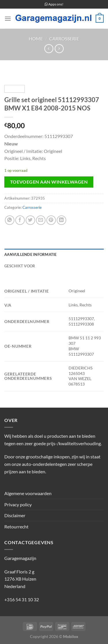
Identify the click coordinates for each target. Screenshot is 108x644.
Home (36, 39)
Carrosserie (64, 39)
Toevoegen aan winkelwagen (49, 182)
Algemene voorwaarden (28, 493)
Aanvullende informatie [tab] (31, 254)
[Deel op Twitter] (30, 220)
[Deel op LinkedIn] (61, 220)
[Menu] (8, 19)
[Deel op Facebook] (20, 220)
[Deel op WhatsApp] (10, 220)
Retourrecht (16, 527)
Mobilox (71, 636)
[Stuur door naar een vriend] (41, 220)
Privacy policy (18, 504)
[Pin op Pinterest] (51, 220)
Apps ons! (54, 4)
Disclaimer (15, 515)
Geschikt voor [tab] (20, 266)
